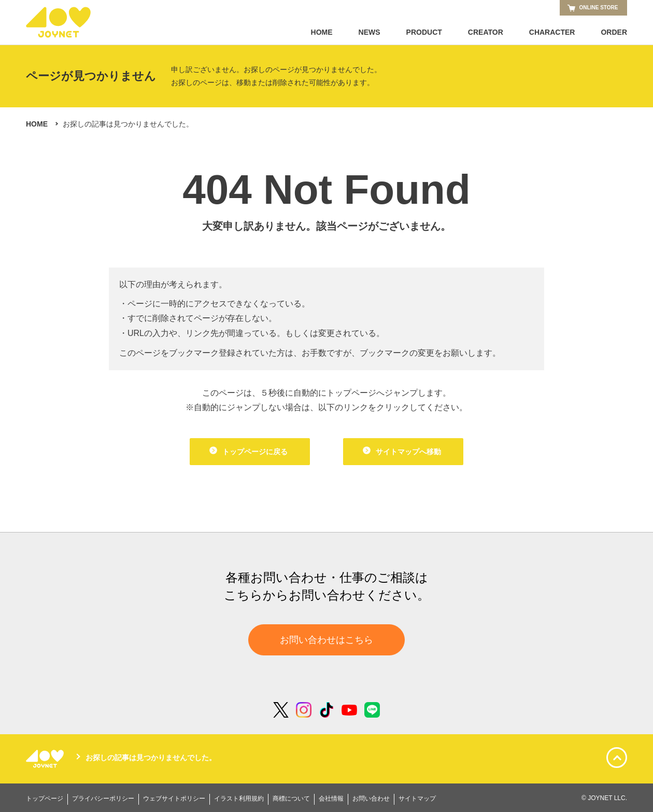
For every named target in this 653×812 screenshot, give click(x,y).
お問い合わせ (371, 799)
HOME (322, 32)
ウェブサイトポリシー (174, 799)
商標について (291, 799)
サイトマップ (417, 799)
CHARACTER (552, 32)
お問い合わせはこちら (327, 640)
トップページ (45, 799)
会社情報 (331, 799)
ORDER (614, 32)
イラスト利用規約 (239, 799)
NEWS (370, 32)
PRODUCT (424, 32)
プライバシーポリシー (103, 799)
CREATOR (486, 32)
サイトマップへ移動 (402, 451)
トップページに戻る (249, 451)
